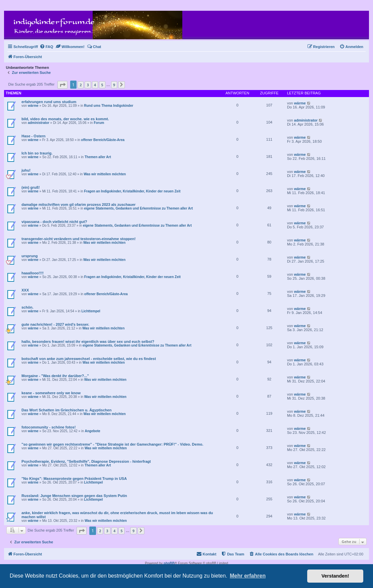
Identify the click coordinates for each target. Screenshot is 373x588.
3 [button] (88, 85)
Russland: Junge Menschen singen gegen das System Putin (74, 496)
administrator (39, 123)
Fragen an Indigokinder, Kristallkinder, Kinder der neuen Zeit (132, 191)
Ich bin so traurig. (37, 153)
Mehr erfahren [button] (248, 576)
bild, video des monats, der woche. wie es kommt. (65, 119)
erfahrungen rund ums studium (49, 102)
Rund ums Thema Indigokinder (109, 106)
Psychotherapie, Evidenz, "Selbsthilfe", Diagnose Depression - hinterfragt (86, 461)
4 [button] (95, 85)
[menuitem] (46, 47)
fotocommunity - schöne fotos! (49, 427)
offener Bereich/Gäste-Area (103, 140)
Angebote (92, 431)
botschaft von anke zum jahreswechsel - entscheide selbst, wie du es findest (89, 359)
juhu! (26, 170)
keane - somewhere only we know (51, 393)
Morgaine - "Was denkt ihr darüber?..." (55, 376)
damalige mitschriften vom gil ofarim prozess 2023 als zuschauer (79, 205)
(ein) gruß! (31, 187)
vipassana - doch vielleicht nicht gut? (54, 222)
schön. (27, 307)
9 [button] (114, 85)
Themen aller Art (98, 157)
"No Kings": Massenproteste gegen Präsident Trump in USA (74, 479)
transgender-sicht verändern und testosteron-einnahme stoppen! (79, 239)
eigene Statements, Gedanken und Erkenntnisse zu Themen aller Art (138, 208)
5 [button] (102, 85)
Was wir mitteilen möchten (105, 174)
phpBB (169, 563)
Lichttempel (91, 311)
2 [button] (81, 85)
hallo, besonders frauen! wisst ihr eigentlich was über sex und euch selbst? (88, 342)
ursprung (30, 256)
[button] (62, 85)
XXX (25, 290)
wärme (33, 106)
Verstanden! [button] (335, 576)
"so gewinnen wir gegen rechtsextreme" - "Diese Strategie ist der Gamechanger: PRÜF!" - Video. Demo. (112, 444)
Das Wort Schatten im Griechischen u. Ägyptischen (66, 410)
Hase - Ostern (34, 136)
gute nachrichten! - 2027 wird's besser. (55, 324)
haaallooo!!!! (33, 273)
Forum (99, 123)
